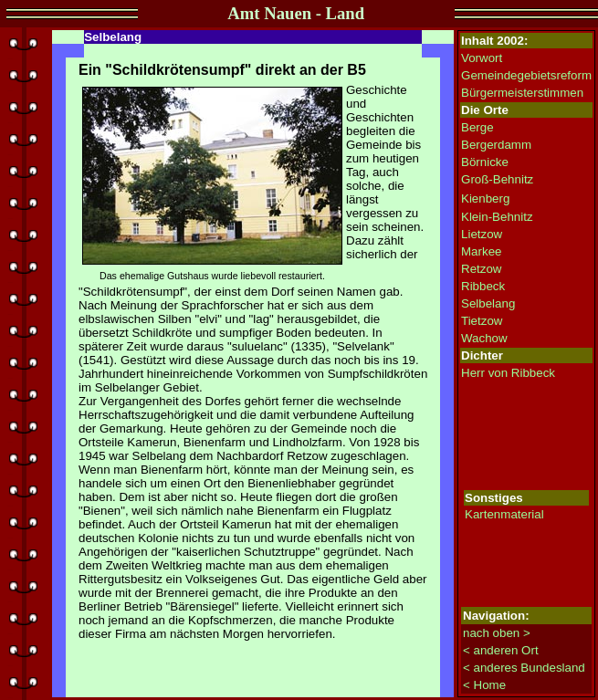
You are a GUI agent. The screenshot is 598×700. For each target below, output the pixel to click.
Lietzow (482, 234)
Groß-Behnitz (497, 179)
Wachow (484, 338)
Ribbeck (483, 286)
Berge (477, 127)
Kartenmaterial (504, 514)
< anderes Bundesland (524, 668)
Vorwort (482, 58)
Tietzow (482, 321)
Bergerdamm (496, 145)
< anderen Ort (501, 650)
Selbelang (488, 303)
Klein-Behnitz (497, 217)
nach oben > (497, 633)
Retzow (481, 269)
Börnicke (485, 162)
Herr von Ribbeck (508, 373)
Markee (481, 251)
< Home (484, 685)
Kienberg (485, 199)
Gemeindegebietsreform (526, 75)
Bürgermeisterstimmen (522, 93)
